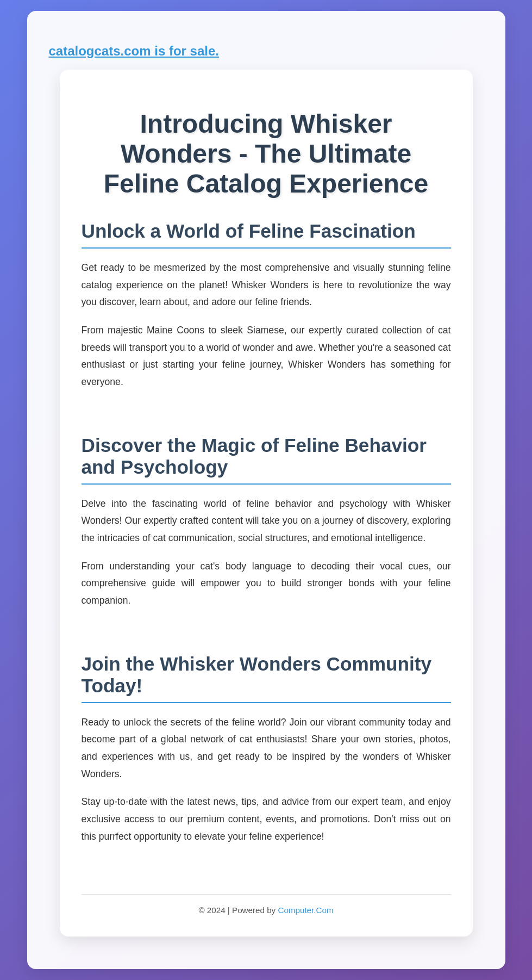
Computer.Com (305, 910)
